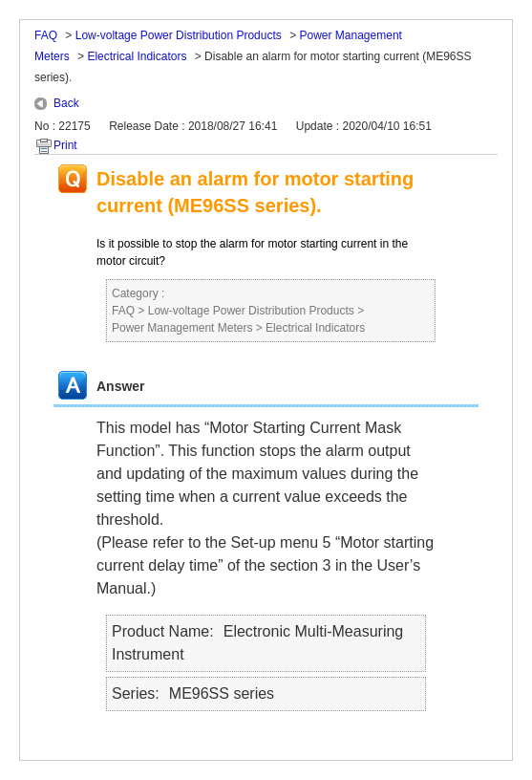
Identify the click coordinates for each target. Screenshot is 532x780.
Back (66, 103)
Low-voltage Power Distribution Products (179, 35)
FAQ (46, 35)
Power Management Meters (182, 328)
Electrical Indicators (137, 56)
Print (65, 145)
